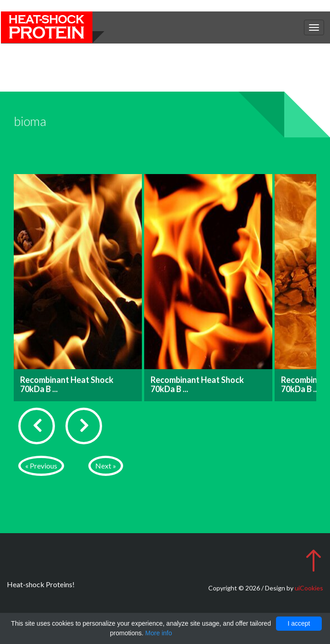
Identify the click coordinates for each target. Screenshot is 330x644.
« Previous (41, 466)
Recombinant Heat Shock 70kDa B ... (67, 384)
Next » (106, 466)
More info (158, 633)
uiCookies (309, 588)
